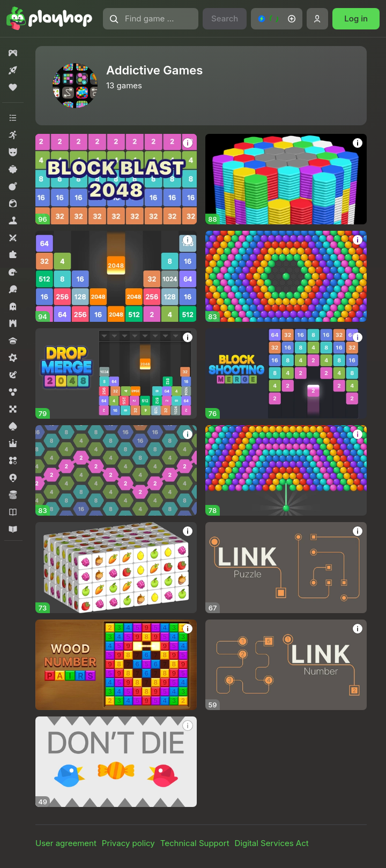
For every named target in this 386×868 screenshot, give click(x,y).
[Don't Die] (116, 762)
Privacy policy (128, 843)
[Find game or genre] (151, 19)
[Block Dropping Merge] (116, 276)
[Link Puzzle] (286, 567)
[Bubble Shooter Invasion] (286, 470)
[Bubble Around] (286, 276)
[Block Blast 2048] (116, 179)
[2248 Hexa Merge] (116, 470)
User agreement (66, 843)
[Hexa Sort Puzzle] (286, 179)
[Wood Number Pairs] (116, 665)
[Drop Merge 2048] (116, 373)
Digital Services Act (272, 843)
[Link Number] (286, 665)
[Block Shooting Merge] (286, 373)
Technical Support (195, 843)
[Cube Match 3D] (116, 567)
